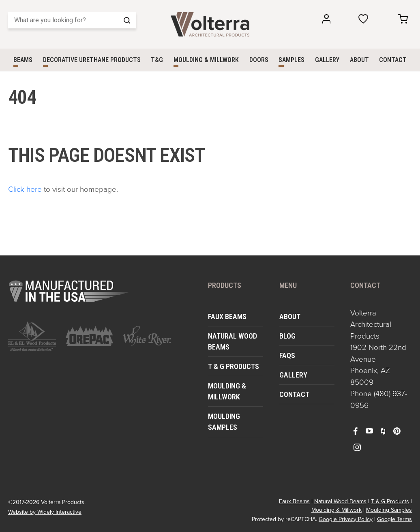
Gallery (327, 60)
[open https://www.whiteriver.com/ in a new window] (147, 336)
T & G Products (234, 366)
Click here (25, 189)
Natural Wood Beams (232, 341)
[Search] (72, 20)
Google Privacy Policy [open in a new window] (346, 519)
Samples (291, 60)
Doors (259, 60)
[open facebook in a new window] (356, 431)
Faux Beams (227, 316)
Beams (23, 60)
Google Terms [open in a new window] (394, 519)
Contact (393, 60)
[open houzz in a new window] (383, 431)
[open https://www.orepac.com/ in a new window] (90, 336)
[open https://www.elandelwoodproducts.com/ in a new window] (32, 336)
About (359, 60)
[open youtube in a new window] (369, 431)
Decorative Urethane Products (92, 60)
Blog (287, 336)
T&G (157, 60)
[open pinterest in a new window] (397, 431)
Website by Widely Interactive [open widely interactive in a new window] (45, 512)
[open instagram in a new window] (357, 447)
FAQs (287, 355)
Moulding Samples (224, 422)
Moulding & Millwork (206, 60)
